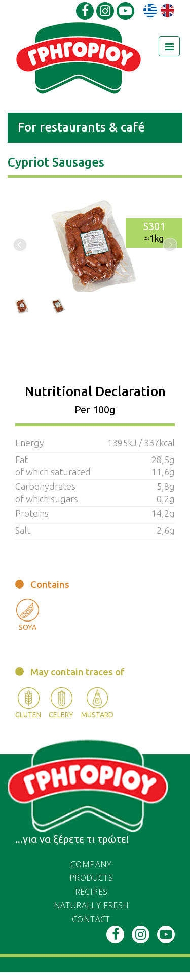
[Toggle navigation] (169, 46)
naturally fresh (91, 905)
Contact (91, 919)
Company (91, 864)
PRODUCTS (91, 878)
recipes (91, 892)
